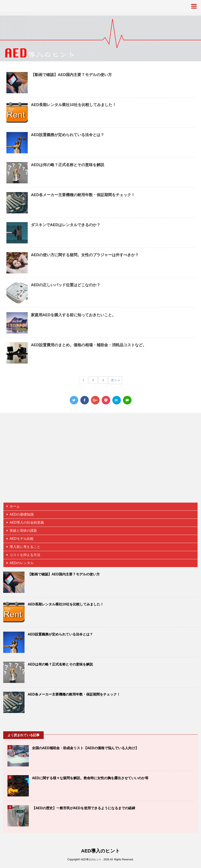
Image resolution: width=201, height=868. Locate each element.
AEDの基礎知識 (22, 514)
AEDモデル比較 (22, 539)
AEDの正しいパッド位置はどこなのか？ (66, 285)
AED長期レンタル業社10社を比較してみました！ (74, 105)
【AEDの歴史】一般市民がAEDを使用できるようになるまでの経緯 (84, 808)
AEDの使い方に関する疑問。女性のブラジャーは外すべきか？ (85, 255)
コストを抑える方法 (25, 555)
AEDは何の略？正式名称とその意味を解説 (68, 165)
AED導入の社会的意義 (27, 522)
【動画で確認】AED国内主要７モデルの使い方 (71, 75)
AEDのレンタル (22, 563)
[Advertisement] (100, 460)
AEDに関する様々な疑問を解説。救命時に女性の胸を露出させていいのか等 (90, 778)
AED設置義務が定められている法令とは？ (68, 135)
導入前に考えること (25, 547)
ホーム (15, 506)
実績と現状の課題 (23, 531)
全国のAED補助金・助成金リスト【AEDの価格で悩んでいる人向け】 (85, 748)
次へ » (115, 380)
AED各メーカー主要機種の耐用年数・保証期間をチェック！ (83, 195)
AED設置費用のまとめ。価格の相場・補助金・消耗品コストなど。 (89, 345)
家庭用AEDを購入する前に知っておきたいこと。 (73, 315)
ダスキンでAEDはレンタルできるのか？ (66, 225)
